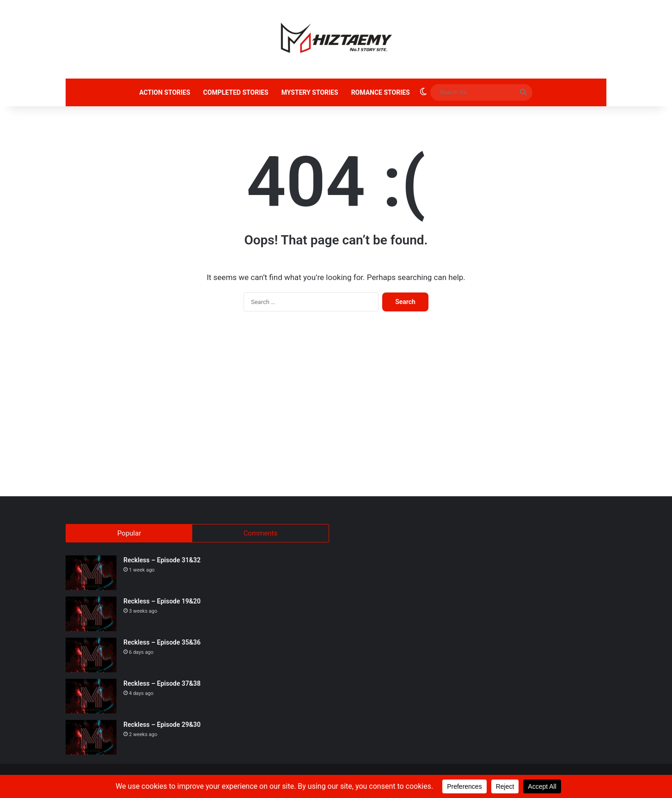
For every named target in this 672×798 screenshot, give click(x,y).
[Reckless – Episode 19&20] (91, 615)
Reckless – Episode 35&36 (162, 643)
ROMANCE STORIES (381, 92)
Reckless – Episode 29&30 (162, 725)
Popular (129, 533)
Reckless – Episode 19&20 (162, 602)
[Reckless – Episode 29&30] (91, 738)
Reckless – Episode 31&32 (162, 561)
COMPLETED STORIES (236, 92)
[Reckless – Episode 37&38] (91, 697)
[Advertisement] (336, 408)
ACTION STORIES (165, 92)
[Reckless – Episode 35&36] (91, 656)
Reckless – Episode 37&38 (162, 684)
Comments (261, 533)
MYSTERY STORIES (310, 92)
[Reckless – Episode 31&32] (91, 574)
